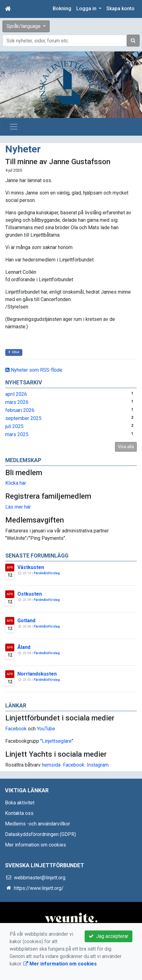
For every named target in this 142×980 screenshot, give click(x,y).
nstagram (98, 765)
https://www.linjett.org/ (39, 888)
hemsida (51, 765)
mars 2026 (17, 402)
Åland (24, 647)
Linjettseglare (57, 741)
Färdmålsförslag (47, 573)
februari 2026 (20, 410)
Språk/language (24, 26)
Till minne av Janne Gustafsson (58, 162)
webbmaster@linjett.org (40, 878)
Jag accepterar (109, 936)
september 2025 (23, 418)
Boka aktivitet (20, 803)
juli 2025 (14, 426)
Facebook (16, 729)
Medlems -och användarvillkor (38, 824)
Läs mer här (18, 507)
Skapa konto (120, 9)
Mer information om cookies (35, 845)
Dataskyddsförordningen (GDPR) (40, 834)
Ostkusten (30, 594)
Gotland (26, 621)
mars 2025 (17, 434)
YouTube (46, 729)
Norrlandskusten (37, 674)
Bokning (62, 9)
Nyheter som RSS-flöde (34, 370)
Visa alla (126, 447)
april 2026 (16, 394)
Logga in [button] (87, 9)
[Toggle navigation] (14, 127)
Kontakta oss (19, 813)
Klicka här (16, 483)
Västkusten (31, 567)
